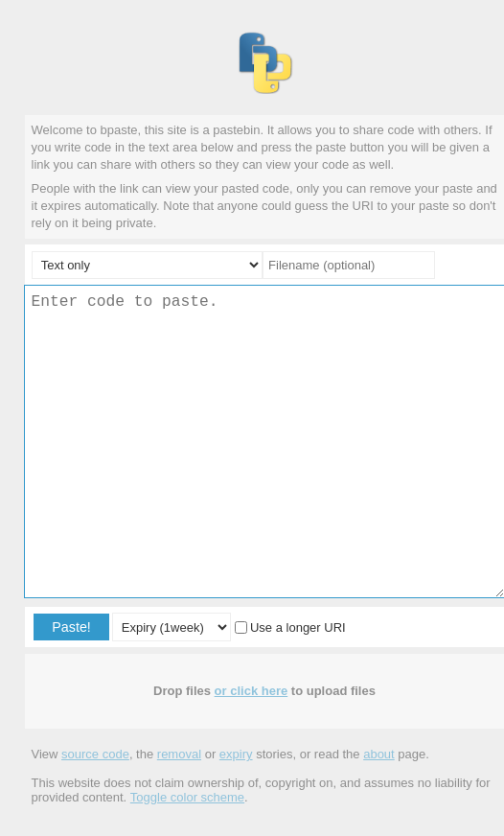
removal (179, 754)
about (379, 754)
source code (95, 754)
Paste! (71, 627)
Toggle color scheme (187, 797)
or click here (252, 691)
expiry (236, 754)
